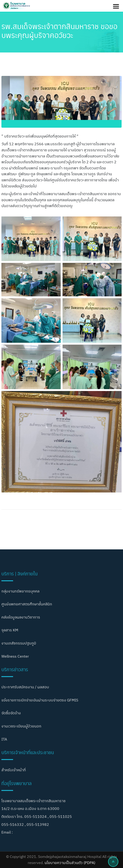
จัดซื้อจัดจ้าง (11, 713)
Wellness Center (15, 656)
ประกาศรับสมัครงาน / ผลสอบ (25, 687)
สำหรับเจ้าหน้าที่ (14, 770)
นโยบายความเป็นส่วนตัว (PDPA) (70, 863)
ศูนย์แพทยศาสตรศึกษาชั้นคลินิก (27, 604)
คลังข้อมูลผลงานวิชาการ (21, 617)
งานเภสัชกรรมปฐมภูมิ (19, 643)
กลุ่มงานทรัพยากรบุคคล (20, 591)
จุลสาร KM (10, 630)
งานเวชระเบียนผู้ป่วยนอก (21, 726)
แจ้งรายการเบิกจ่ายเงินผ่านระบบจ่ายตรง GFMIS (40, 700)
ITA (4, 739)
